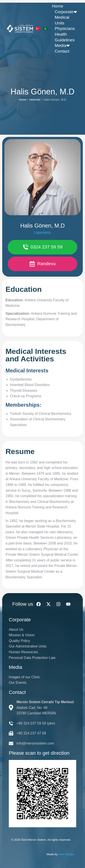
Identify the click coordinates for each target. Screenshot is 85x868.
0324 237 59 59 (43, 247)
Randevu (42, 264)
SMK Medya (66, 854)
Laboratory (43, 233)
